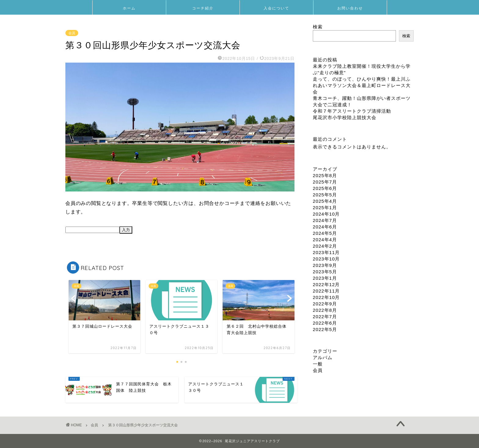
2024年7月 (325, 220)
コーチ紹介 (203, 8)
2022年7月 (325, 317)
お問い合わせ (350, 8)
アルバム (323, 357)
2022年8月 (325, 310)
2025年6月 (325, 188)
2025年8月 (325, 175)
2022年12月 (326, 284)
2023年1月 (325, 278)
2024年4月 (325, 240)
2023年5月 (325, 272)
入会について (276, 8)
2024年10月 (326, 214)
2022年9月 (325, 304)
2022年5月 (325, 329)
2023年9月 (325, 265)
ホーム (129, 8)
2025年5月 (325, 195)
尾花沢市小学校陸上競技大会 (345, 117)
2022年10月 (326, 297)
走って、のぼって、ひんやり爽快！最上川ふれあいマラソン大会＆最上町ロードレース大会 (362, 85)
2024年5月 (325, 233)
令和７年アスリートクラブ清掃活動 (352, 111)
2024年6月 (325, 227)
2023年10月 (326, 259)
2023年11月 (326, 252)
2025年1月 (325, 208)
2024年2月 (325, 246)
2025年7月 (325, 182)
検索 (318, 27)
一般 (318, 364)
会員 (72, 33)
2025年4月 (325, 201)
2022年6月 (325, 323)
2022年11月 (326, 291)
